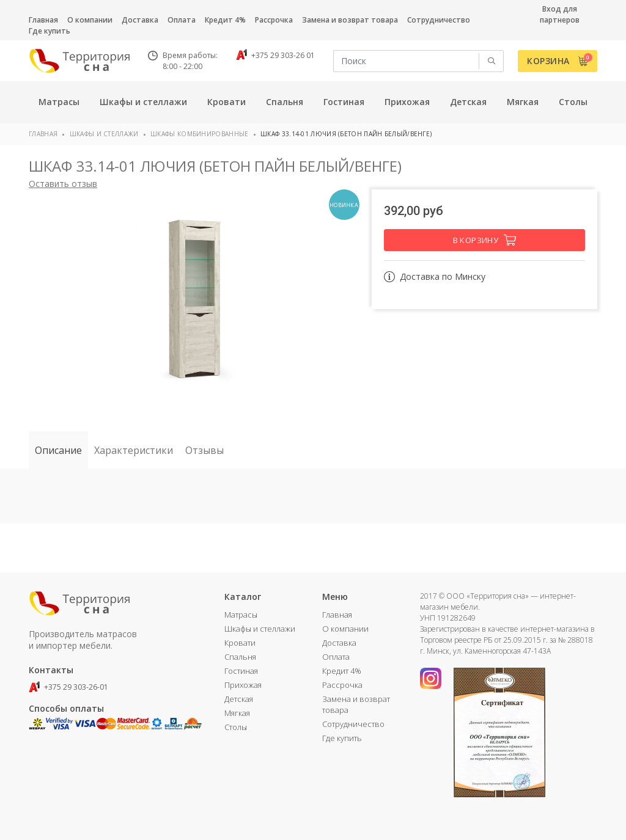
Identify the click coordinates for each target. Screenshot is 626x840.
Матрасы (241, 615)
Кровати (240, 643)
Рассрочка (274, 20)
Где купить (50, 31)
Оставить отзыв (63, 184)
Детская (239, 699)
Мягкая (237, 713)
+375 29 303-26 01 (275, 55)
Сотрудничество (439, 20)
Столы (236, 727)
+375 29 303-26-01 (68, 687)
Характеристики (134, 450)
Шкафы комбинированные (199, 134)
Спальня (240, 657)
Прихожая (243, 685)
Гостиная (241, 671)
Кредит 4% (225, 20)
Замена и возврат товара (350, 20)
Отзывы (204, 450)
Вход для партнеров (560, 14)
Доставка (140, 20)
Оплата (182, 20)
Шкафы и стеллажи (104, 134)
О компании (90, 20)
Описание (58, 450)
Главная (43, 20)
